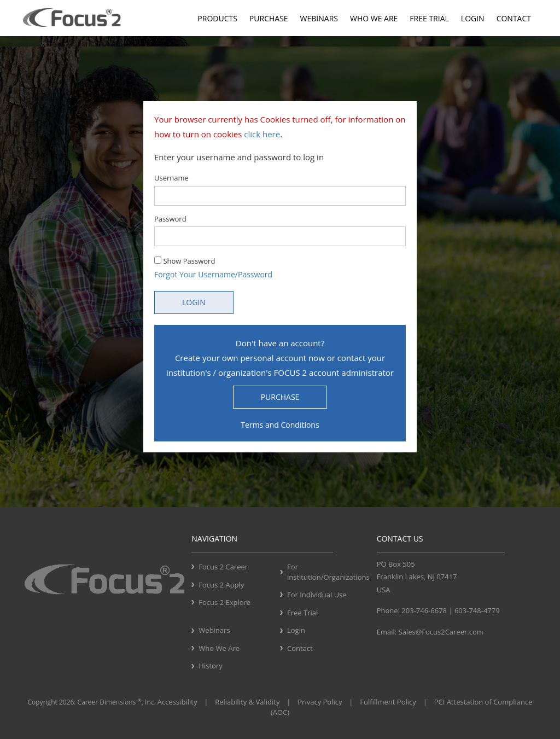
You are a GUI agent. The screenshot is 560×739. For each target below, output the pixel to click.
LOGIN (194, 302)
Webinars (319, 18)
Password (170, 219)
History (210, 666)
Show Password (185, 261)
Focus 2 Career (223, 567)
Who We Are (374, 18)
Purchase (269, 18)
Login (473, 18)
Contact (514, 18)
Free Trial (429, 18)
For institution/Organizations (328, 572)
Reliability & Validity (247, 702)
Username (171, 178)
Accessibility (177, 702)
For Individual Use (317, 595)
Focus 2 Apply (221, 585)
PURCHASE (280, 397)
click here (262, 134)
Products (217, 18)
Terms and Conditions (280, 425)
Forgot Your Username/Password (213, 274)
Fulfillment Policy (388, 702)
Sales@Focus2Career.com (441, 632)
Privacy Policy (320, 702)
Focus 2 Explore (224, 602)
